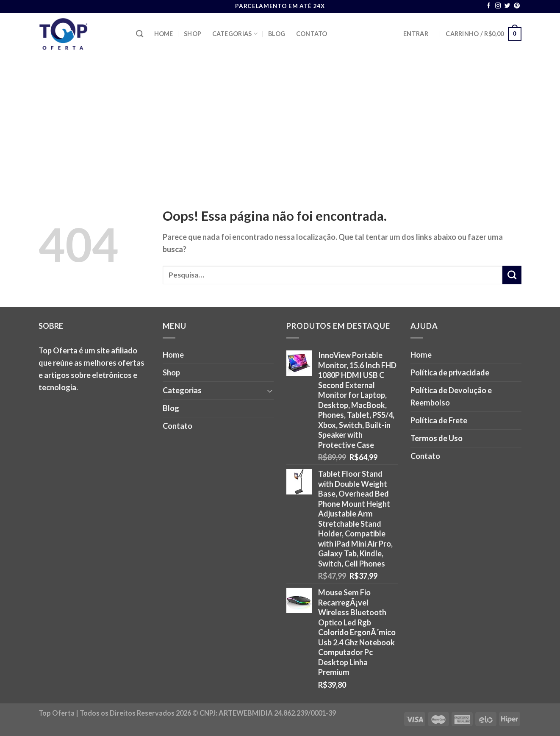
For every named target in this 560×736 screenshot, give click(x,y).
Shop (193, 34)
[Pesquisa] (140, 34)
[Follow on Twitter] (507, 6)
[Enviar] (512, 275)
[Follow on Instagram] (498, 6)
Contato (312, 34)
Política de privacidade (450, 372)
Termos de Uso (437, 438)
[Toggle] (270, 390)
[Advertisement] (280, 119)
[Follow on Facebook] (489, 6)
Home (164, 34)
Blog (277, 34)
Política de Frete (439, 420)
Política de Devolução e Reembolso (451, 396)
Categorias (235, 34)
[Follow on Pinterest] (517, 6)
